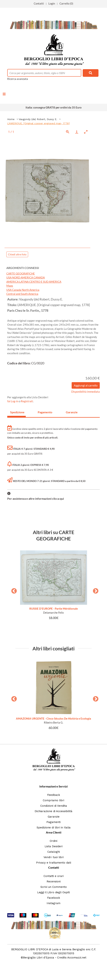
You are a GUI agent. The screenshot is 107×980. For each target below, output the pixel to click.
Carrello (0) (66, 3)
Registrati (27, 401)
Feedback (54, 795)
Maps (10, 286)
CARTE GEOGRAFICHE (21, 273)
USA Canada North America (23, 290)
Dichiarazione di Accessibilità (53, 811)
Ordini (53, 841)
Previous (13, 590)
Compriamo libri (53, 800)
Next (94, 590)
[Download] (77, 132)
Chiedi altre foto (17, 254)
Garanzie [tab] (72, 412)
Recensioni (54, 881)
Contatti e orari (54, 876)
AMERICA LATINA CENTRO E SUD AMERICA (34, 282)
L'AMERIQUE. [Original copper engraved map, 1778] (38, 123)
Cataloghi (54, 852)
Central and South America (22, 294)
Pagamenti (53, 822)
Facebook (54, 898)
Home (11, 119)
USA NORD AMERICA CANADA (26, 277)
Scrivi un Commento (54, 887)
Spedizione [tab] (17, 412)
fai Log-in (13, 401)
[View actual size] (68, 132)
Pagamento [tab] (45, 412)
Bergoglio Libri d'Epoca (39, 958)
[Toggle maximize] (86, 132)
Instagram (53, 903)
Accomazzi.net (77, 958)
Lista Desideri (54, 846)
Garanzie (54, 817)
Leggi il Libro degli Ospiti (53, 892)
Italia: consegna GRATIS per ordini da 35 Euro (54, 107)
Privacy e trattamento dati (54, 863)
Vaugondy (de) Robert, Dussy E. (38, 119)
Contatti (39, 3)
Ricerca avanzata (18, 79)
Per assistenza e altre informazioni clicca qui (36, 499)
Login (52, 3)
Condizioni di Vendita (54, 806)
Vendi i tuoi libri (54, 857)
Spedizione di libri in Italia (54, 828)
